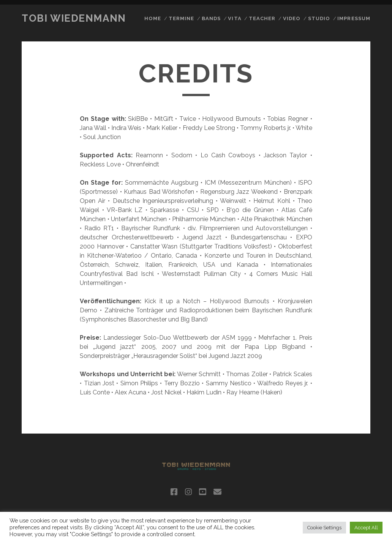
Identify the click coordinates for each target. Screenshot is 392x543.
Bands (211, 18)
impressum (354, 18)
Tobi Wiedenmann (74, 18)
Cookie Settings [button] (324, 528)
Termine (181, 18)
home (153, 18)
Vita (235, 18)
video (292, 18)
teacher (262, 18)
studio (319, 18)
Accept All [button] (366, 528)
